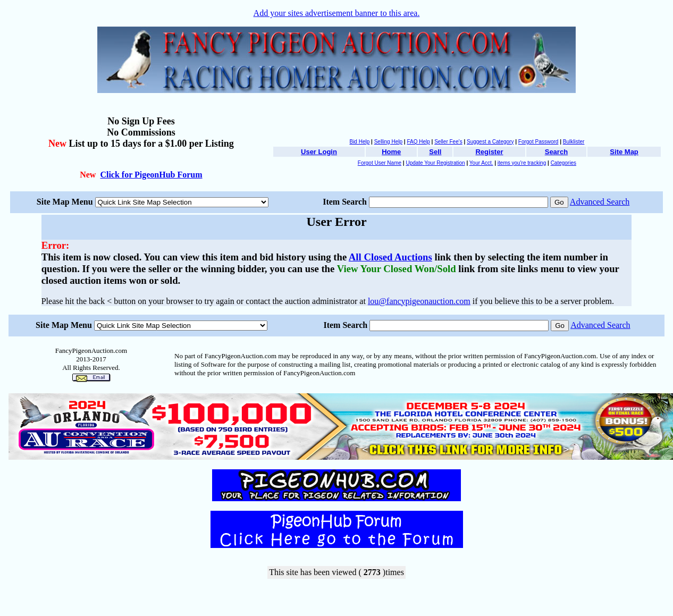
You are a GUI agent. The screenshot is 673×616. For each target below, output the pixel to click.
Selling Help (388, 142)
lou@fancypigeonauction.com (419, 301)
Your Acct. (481, 163)
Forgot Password (539, 142)
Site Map (624, 152)
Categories (563, 163)
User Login (319, 152)
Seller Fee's (448, 142)
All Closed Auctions (390, 257)
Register (489, 152)
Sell (435, 152)
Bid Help (359, 142)
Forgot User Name (380, 163)
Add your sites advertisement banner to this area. (337, 13)
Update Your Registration (435, 163)
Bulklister (574, 142)
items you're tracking (522, 163)
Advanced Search (600, 202)
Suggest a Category (490, 142)
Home (391, 152)
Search (556, 152)
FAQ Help (418, 142)
